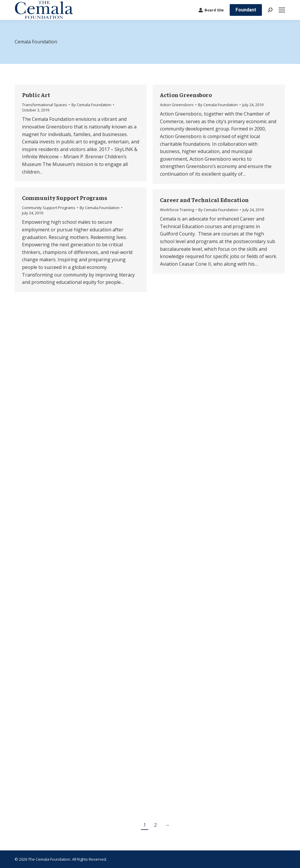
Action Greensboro (186, 95)
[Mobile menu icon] (282, 10)
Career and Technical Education (204, 200)
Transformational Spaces (45, 105)
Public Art (36, 95)
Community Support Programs (65, 197)
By (91, 105)
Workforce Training (177, 210)
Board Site (211, 10)
